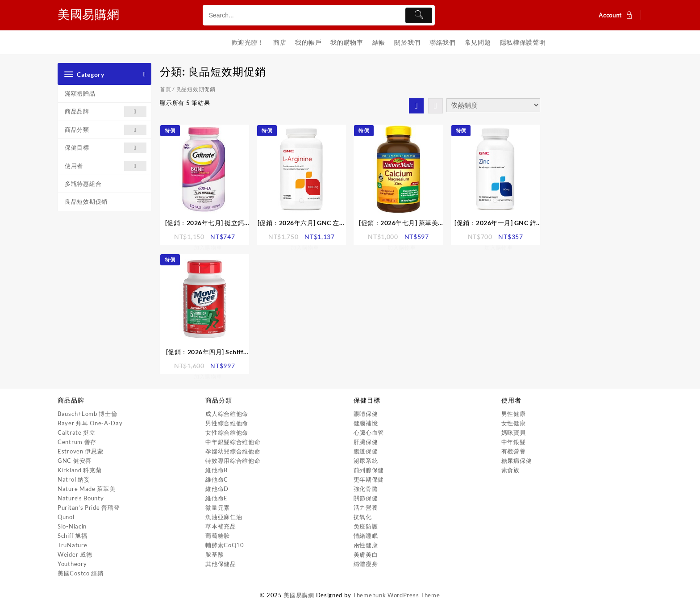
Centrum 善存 (77, 442)
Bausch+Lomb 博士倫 (87, 414)
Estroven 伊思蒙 (80, 451)
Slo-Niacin (72, 526)
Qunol (66, 517)
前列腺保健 (369, 470)
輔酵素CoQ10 (225, 545)
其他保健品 (221, 564)
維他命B (217, 470)
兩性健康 (366, 545)
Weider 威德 (75, 554)
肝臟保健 (366, 442)
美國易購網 (92, 13)
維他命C (217, 479)
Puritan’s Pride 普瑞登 (89, 508)
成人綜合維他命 (227, 414)
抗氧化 (363, 517)
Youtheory (72, 564)
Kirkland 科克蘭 (79, 470)
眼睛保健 (366, 414)
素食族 (510, 470)
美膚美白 (366, 554)
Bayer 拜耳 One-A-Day (90, 423)
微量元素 (218, 508)
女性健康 (514, 423)
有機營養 (514, 451)
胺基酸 (215, 554)
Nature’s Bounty (81, 498)
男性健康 (514, 414)
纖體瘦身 (366, 564)
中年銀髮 (514, 442)
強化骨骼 (366, 489)
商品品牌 (106, 111)
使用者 (106, 166)
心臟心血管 (369, 432)
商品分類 (106, 130)
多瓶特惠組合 (83, 184)
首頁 (165, 89)
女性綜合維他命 (227, 432)
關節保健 (366, 498)
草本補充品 (221, 526)
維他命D (217, 489)
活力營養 (366, 508)
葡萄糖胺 (218, 536)
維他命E (217, 498)
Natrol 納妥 (74, 479)
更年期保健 (369, 479)
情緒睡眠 (366, 536)
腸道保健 (366, 451)
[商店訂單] (493, 105)
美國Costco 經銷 (81, 573)
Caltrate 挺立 (77, 432)
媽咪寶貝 (514, 432)
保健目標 (106, 148)
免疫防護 (366, 526)
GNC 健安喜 (75, 461)
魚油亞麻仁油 (224, 517)
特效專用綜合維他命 (233, 461)
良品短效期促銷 (86, 201)
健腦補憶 (366, 423)
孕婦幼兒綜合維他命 (233, 451)
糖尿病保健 (517, 461)
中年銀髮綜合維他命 (233, 442)
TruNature (72, 545)
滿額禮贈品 (80, 93)
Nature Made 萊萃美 (87, 489)
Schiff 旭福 (72, 536)
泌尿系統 (366, 461)
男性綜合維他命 (227, 423)
